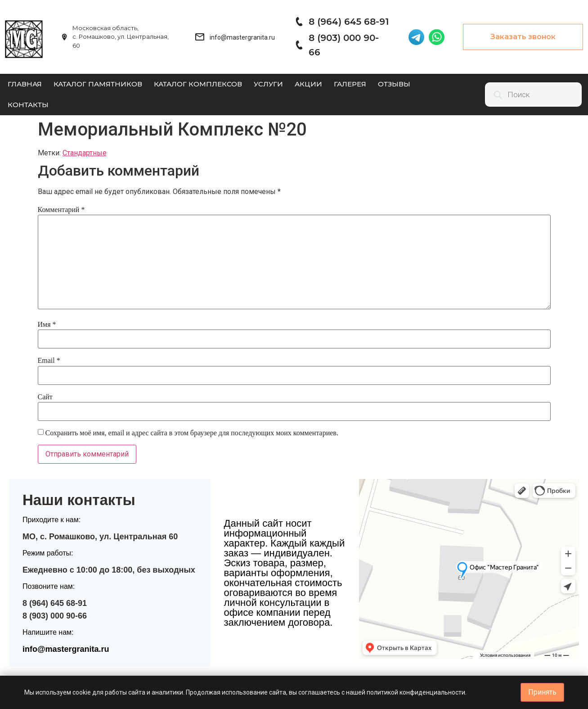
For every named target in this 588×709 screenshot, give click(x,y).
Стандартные (85, 153)
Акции (308, 84)
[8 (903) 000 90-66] (299, 45)
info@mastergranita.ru (66, 649)
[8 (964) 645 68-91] (299, 22)
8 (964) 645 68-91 (349, 22)
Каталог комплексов (198, 84)
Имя (47, 324)
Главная (25, 84)
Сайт (45, 397)
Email (49, 360)
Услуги (268, 84)
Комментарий (61, 210)
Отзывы (394, 84)
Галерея (350, 84)
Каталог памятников (98, 84)
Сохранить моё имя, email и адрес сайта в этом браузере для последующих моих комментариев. (192, 433)
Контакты (28, 105)
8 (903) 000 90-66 (55, 616)
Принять (542, 692)
